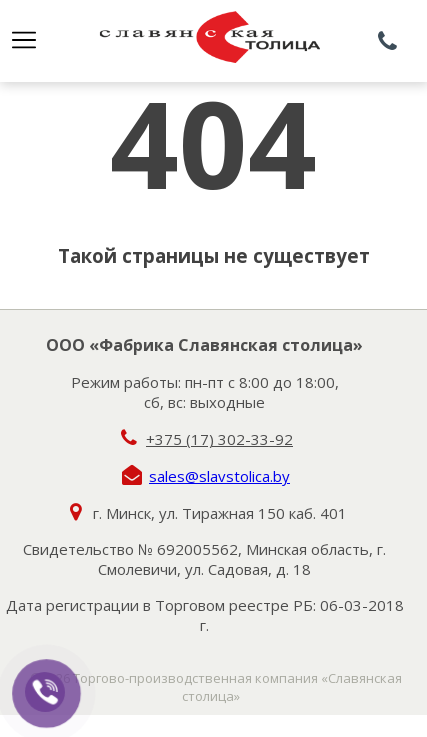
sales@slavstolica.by (219, 476)
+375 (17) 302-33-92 (219, 439)
